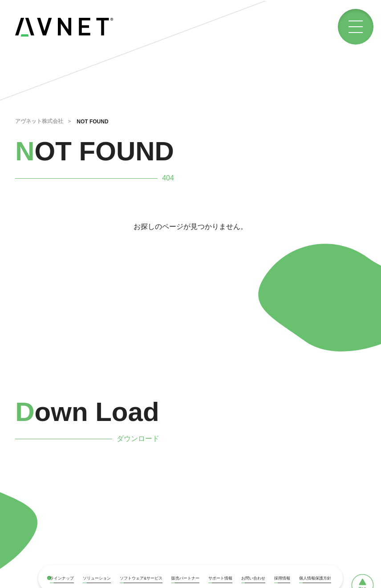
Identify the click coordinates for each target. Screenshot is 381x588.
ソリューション (97, 578)
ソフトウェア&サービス (141, 578)
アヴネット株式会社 (39, 121)
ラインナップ (62, 578)
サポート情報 (220, 578)
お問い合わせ (253, 578)
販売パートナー (185, 578)
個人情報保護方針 (315, 578)
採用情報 (282, 578)
